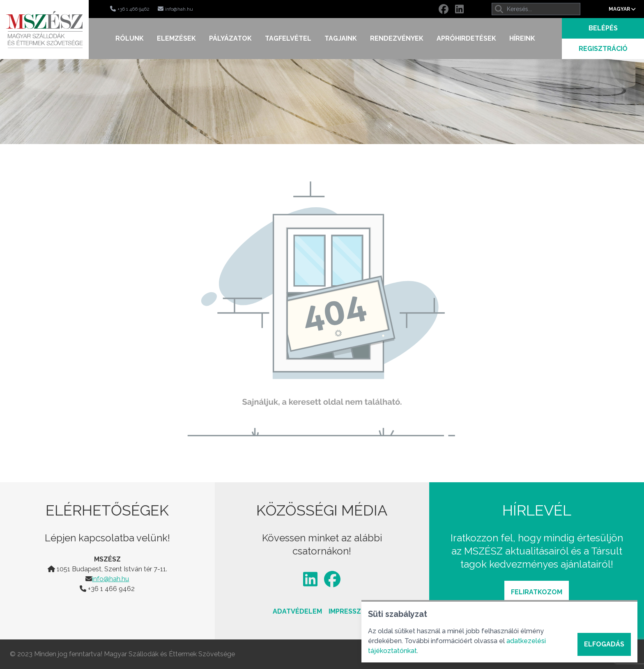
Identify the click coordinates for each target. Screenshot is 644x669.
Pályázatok (230, 38)
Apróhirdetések (466, 38)
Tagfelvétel (288, 38)
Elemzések (176, 38)
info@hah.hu (110, 579)
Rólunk (130, 38)
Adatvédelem (297, 611)
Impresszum (350, 611)
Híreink (522, 38)
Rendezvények (397, 38)
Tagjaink (341, 38)
